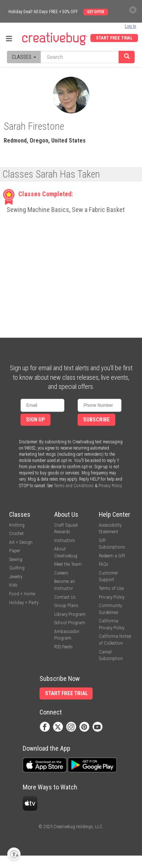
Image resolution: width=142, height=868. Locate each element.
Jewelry (16, 577)
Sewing (16, 559)
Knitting (17, 525)
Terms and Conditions (74, 486)
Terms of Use (111, 588)
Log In (130, 26)
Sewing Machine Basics (38, 210)
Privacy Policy (110, 486)
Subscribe (96, 420)
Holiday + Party (24, 602)
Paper (15, 551)
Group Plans (66, 605)
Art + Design (21, 542)
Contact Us (65, 597)
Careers (61, 573)
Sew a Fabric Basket (98, 210)
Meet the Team (68, 564)
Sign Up (35, 420)
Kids (13, 585)
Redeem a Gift (112, 556)
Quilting (17, 568)
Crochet (16, 533)
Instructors (65, 540)
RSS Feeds (63, 647)
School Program (70, 623)
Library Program (70, 614)
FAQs (104, 564)
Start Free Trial (114, 38)
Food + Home (22, 594)
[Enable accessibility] (14, 854)
